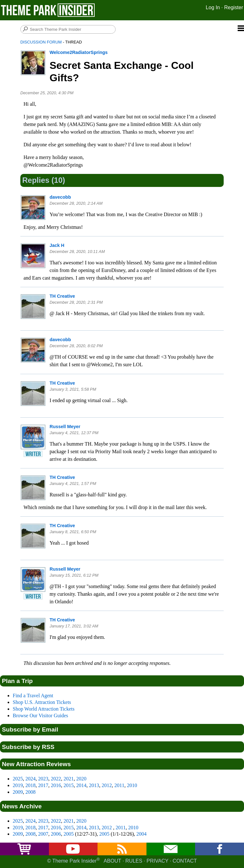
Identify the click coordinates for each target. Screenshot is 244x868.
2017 (43, 785)
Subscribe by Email (30, 729)
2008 (30, 792)
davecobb (60, 197)
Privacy (157, 861)
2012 (107, 785)
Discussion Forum (41, 42)
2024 (30, 779)
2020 (81, 779)
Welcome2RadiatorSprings (79, 52)
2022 (56, 779)
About (112, 861)
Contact (185, 861)
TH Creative (62, 296)
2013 (94, 785)
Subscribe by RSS (28, 747)
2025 (18, 779)
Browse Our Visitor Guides (40, 716)
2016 (56, 785)
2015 (69, 785)
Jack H (57, 245)
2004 (141, 834)
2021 (69, 779)
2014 (81, 785)
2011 (119, 785)
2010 (132, 785)
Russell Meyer (65, 427)
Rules (134, 861)
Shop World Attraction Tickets (44, 709)
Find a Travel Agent (33, 696)
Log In (213, 7)
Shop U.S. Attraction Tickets (42, 702)
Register (234, 7)
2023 (43, 779)
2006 (56, 834)
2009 (18, 792)
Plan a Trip (17, 681)
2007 (43, 834)
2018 (30, 785)
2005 (69, 834)
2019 (18, 785)
